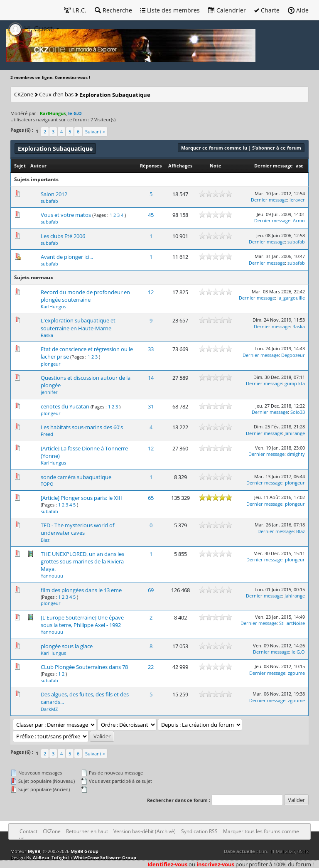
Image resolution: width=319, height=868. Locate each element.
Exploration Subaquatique (115, 95)
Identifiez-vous (167, 864)
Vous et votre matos (66, 215)
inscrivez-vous (215, 864)
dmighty (296, 454)
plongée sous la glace (67, 646)
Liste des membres (170, 10)
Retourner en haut (87, 831)
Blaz (45, 540)
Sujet (20, 166)
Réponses (151, 166)
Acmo (299, 220)
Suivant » (95, 132)
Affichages (180, 166)
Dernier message (274, 166)
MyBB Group (85, 851)
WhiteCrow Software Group (105, 857)
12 (151, 292)
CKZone (24, 94)
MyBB (34, 851)
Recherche (113, 10)
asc (299, 166)
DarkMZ (49, 709)
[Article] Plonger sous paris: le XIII (81, 498)
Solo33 (298, 412)
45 (151, 215)
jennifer (49, 392)
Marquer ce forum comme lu (214, 148)
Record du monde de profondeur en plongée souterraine (85, 296)
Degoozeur (293, 355)
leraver (297, 200)
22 (151, 667)
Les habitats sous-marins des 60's (82, 427)
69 (151, 590)
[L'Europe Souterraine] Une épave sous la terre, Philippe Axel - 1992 (82, 621)
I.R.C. (75, 10)
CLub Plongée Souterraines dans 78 (84, 667)
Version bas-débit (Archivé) (145, 831)
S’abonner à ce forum (277, 148)
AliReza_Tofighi (50, 857)
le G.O (298, 652)
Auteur (38, 166)
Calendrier (227, 10)
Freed (47, 434)
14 (151, 378)
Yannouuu (52, 576)
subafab (49, 201)
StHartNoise (292, 623)
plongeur (51, 364)
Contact (28, 831)
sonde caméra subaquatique (76, 477)
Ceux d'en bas (56, 94)
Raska (47, 335)
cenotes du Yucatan (65, 406)
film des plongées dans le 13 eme (81, 590)
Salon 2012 (54, 194)
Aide (298, 10)
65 (151, 498)
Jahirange (295, 433)
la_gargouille (291, 298)
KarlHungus (53, 306)
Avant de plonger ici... (67, 257)
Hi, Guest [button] (31, 29)
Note (216, 166)
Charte (267, 10)
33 (151, 349)
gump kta (295, 383)
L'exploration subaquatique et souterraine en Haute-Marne (78, 324)
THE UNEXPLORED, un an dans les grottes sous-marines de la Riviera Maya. (82, 561)
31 (151, 406)
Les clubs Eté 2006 (63, 236)
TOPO (47, 484)
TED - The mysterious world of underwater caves (77, 529)
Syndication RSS (199, 831)
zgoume (296, 673)
